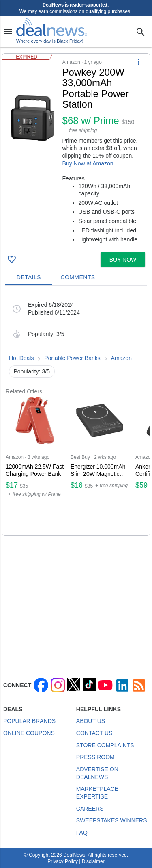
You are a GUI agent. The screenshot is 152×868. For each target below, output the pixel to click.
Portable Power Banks (72, 358)
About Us (91, 721)
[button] (76, 151)
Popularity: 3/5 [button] (32, 371)
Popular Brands (29, 721)
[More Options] (139, 62)
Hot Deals (21, 358)
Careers (90, 809)
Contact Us (94, 733)
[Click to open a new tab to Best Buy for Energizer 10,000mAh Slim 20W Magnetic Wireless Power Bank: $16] (100, 465)
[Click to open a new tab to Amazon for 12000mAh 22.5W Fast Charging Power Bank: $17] (35, 465)
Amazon (121, 358)
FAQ (82, 833)
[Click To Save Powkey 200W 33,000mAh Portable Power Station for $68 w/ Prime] (12, 259)
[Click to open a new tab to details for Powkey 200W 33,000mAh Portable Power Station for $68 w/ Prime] (32, 118)
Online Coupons (29, 733)
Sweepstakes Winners (112, 820)
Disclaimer (93, 861)
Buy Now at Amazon (88, 163)
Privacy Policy (63, 861)
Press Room (95, 757)
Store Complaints (105, 745)
